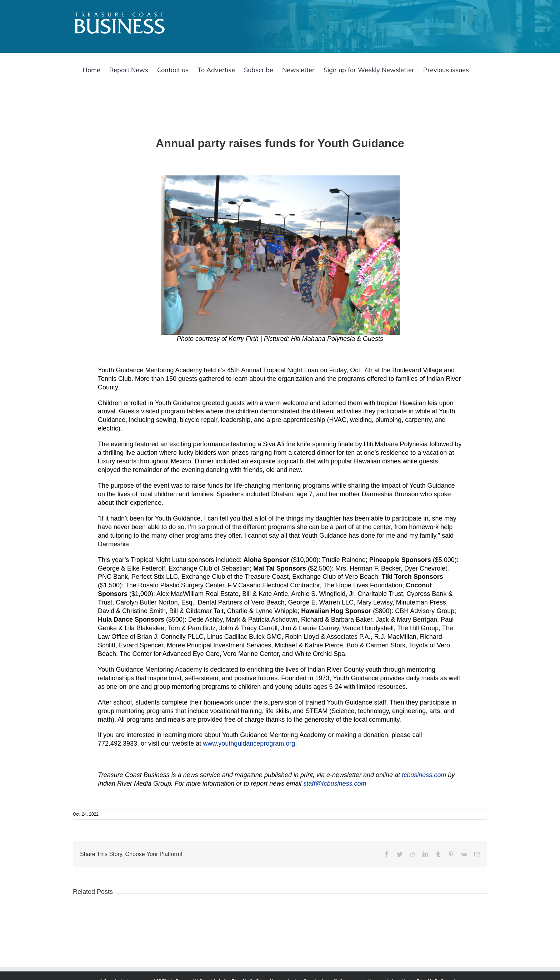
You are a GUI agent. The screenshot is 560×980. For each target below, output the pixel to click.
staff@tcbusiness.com (335, 783)
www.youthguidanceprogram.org (249, 743)
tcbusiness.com (424, 775)
